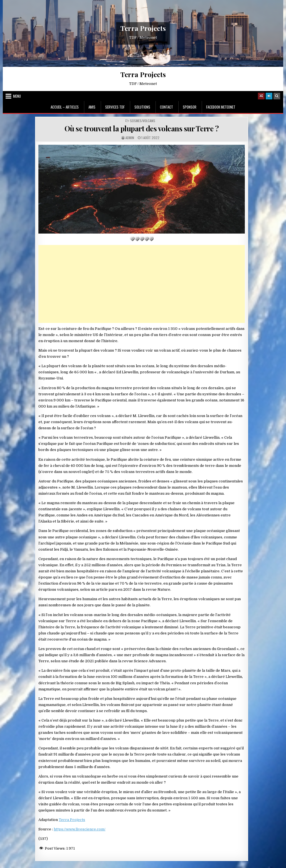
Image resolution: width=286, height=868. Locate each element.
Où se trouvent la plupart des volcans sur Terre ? (142, 128)
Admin (130, 138)
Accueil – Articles (65, 107)
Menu (17, 96)
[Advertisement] (142, 284)
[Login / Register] (269, 96)
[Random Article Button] (261, 96)
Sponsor (190, 107)
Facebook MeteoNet (221, 107)
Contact (167, 107)
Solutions (142, 107)
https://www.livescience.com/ (80, 829)
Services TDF (115, 107)
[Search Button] (277, 96)
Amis (92, 107)
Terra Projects (143, 28)
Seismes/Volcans (143, 121)
